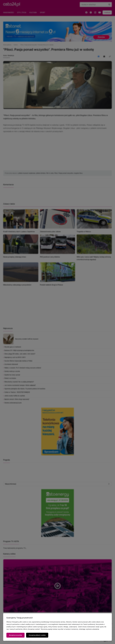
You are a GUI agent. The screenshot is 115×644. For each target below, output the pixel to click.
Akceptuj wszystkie (15, 635)
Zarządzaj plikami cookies (37, 635)
